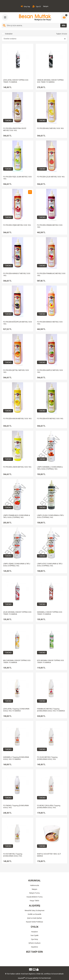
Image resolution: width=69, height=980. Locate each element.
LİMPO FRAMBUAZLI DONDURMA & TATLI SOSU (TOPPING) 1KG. (17, 516)
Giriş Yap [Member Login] (25, 6)
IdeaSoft (21, 978)
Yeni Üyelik (34, 935)
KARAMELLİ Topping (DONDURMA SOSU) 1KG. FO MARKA (16, 758)
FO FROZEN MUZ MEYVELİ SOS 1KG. (51, 128)
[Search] (34, 25)
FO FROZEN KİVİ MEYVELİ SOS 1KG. (50, 419)
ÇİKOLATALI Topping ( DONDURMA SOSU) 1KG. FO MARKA (16, 710)
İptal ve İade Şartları (34, 918)
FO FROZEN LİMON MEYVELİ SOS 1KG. (17, 467)
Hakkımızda (35, 885)
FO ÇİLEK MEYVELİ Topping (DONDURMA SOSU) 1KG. (47, 758)
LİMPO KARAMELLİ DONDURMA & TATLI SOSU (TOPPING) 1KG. (50, 468)
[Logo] (35, 18)
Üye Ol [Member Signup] (37, 6)
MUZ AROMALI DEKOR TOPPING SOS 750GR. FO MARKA (17, 661)
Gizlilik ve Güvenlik (34, 914)
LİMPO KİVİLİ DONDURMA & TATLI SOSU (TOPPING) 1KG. (50, 565)
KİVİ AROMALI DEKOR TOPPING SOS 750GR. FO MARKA (50, 661)
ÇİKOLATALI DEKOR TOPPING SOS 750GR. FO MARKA (16, 81)
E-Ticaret (29, 978)
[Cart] (64, 17)
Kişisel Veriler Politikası (34, 922)
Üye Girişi (34, 939)
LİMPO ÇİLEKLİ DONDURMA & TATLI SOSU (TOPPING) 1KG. (50, 516)
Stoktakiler (9, 34)
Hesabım (34, 932)
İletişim (46, 6)
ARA (64, 25)
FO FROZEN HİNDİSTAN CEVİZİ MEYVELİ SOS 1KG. (15, 129)
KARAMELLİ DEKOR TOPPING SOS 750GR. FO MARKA (50, 613)
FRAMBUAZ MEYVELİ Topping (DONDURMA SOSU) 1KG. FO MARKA (51, 710)
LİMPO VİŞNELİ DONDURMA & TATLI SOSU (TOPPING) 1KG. (17, 565)
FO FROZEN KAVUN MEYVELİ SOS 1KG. (18, 419)
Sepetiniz (34, 947)
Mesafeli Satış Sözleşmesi (35, 910)
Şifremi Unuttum (35, 943)
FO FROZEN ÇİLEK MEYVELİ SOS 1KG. (51, 177)
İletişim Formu (34, 893)
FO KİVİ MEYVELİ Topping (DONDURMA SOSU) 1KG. (13, 855)
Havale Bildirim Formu (35, 897)
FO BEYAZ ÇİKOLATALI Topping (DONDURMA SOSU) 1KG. (49, 807)
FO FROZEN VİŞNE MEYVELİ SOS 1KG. (17, 225)
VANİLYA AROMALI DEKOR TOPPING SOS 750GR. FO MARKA (50, 81)
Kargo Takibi (34, 901)
